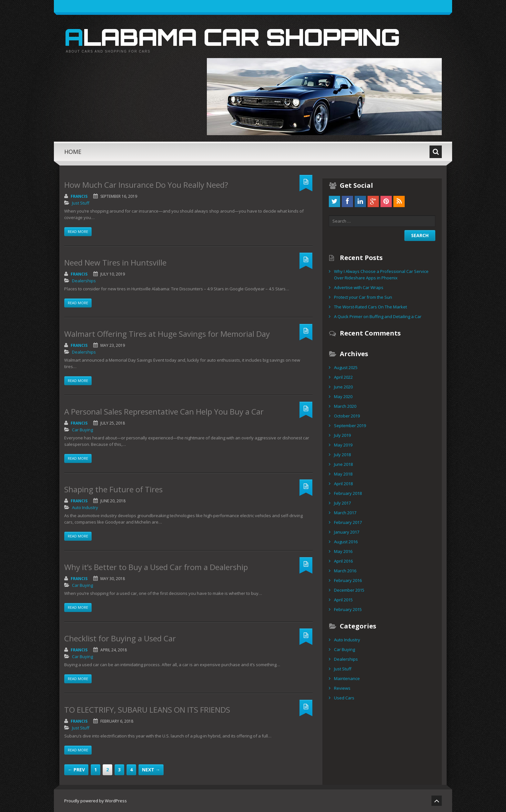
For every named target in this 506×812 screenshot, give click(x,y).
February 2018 (348, 493)
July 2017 (342, 503)
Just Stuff (81, 203)
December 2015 (349, 590)
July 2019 (342, 435)
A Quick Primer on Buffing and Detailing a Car (378, 316)
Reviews (342, 688)
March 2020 (345, 406)
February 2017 (348, 522)
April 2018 (343, 484)
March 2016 (345, 571)
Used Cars (344, 698)
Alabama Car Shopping (232, 37)
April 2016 (343, 561)
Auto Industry (85, 507)
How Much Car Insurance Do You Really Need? (146, 185)
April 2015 (343, 600)
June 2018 (343, 464)
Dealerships (84, 281)
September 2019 (350, 426)
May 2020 (343, 396)
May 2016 (343, 551)
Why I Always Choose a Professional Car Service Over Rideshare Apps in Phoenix (381, 275)
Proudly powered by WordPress (96, 801)
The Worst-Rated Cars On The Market (370, 307)
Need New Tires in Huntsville (115, 262)
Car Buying (82, 430)
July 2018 (342, 455)
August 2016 (346, 542)
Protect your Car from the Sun (363, 297)
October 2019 (347, 416)
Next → (151, 770)
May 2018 (343, 474)
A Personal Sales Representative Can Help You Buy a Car (164, 411)
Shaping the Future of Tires (113, 489)
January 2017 (347, 532)
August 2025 (346, 367)
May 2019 (343, 445)
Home (73, 152)
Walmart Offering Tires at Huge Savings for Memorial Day (167, 334)
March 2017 (345, 513)
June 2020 (343, 387)
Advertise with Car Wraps (359, 287)
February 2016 (348, 580)
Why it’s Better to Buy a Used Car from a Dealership (156, 567)
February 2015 (348, 609)
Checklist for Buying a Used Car (120, 638)
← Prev (76, 770)
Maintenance (347, 678)
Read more (78, 231)
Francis (79, 196)
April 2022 (343, 377)
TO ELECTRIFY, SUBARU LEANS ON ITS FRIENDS (147, 710)
